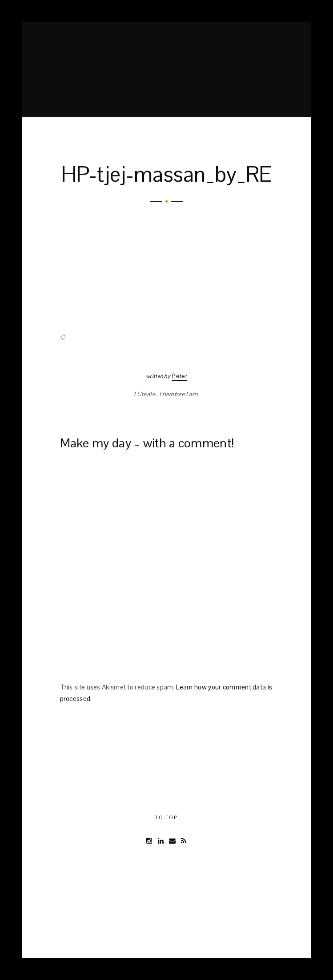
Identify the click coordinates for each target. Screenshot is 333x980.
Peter (179, 376)
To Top (166, 817)
